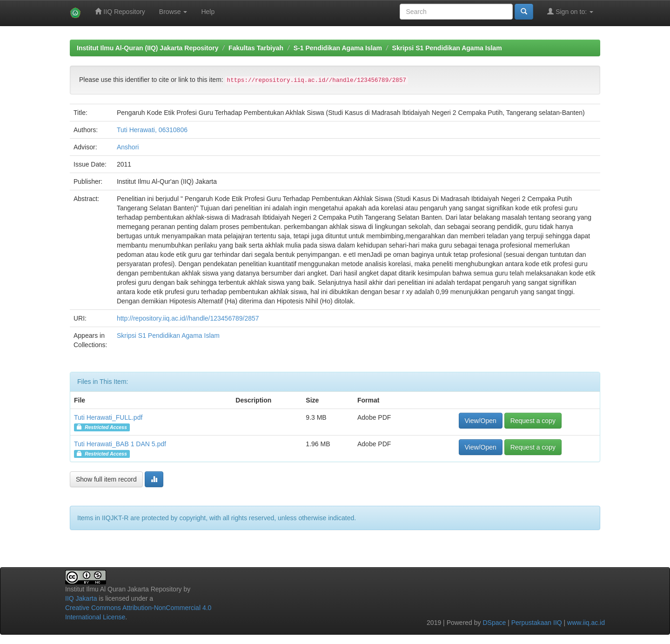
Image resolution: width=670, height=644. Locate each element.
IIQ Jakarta (81, 598)
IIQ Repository (120, 11)
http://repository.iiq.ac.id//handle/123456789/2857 (188, 318)
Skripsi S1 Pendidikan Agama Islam (447, 48)
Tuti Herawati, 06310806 (152, 130)
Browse (173, 12)
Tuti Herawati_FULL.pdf (108, 417)
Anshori (128, 147)
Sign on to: (570, 11)
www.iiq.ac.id (586, 623)
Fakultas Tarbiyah (256, 48)
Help (208, 12)
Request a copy (533, 421)
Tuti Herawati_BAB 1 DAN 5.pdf (120, 444)
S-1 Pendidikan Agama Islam (338, 48)
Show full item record (106, 479)
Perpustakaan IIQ (537, 623)
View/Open (481, 421)
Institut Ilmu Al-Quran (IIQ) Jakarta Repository (147, 48)
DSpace (494, 623)
